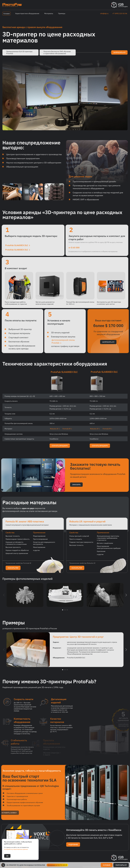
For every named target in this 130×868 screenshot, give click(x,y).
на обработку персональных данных (16, 849)
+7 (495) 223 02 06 (120, 13)
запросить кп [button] (119, 52)
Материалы (49, 13)
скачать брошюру (60, 448)
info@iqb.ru (104, 13)
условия (107, 865)
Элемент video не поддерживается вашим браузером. (65, 95)
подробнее (73, 847)
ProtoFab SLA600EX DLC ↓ (16, 245)
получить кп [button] (121, 865)
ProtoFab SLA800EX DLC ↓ (16, 250)
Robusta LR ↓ (55, 431)
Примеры (62, 13)
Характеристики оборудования (27, 13)
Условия (6, 14)
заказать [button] (76, 487)
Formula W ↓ (67, 431)
